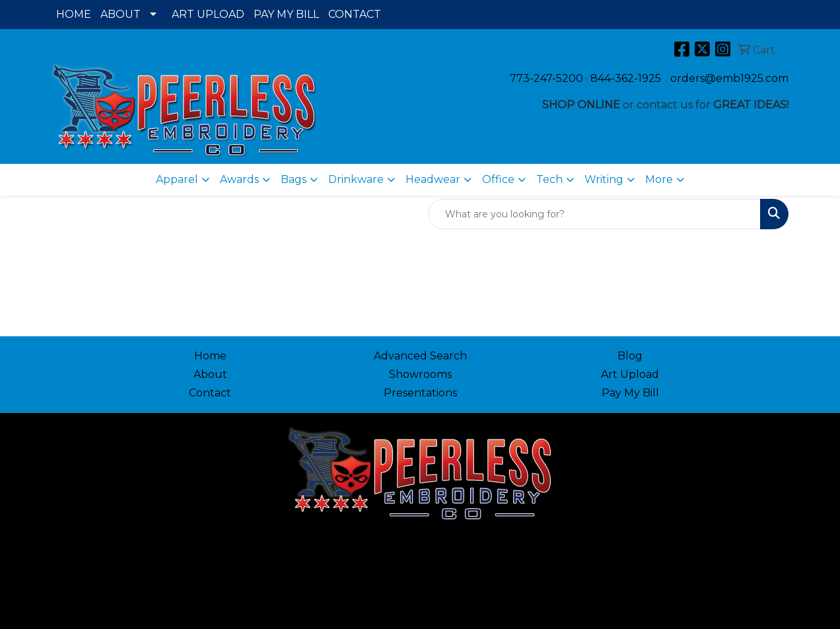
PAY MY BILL (286, 14)
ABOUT (121, 14)
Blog (630, 356)
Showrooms (420, 374)
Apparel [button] (177, 179)
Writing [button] (604, 179)
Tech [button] (549, 179)
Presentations (420, 393)
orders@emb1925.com (729, 78)
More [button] (659, 179)
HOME (74, 14)
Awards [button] (239, 179)
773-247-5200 (546, 78)
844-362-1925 (626, 78)
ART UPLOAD (208, 14)
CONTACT (355, 14)
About (210, 374)
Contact (210, 393)
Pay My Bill (630, 393)
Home (210, 356)
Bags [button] (294, 179)
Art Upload (630, 374)
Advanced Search (420, 356)
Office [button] (498, 179)
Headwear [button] (433, 179)
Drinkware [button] (356, 179)
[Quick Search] (594, 214)
